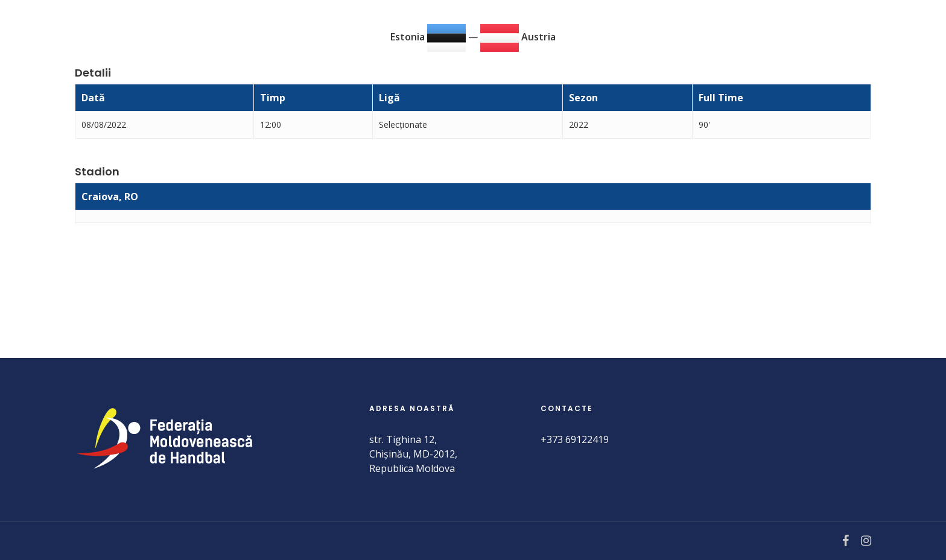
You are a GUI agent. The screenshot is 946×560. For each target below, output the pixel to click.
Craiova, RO (110, 197)
